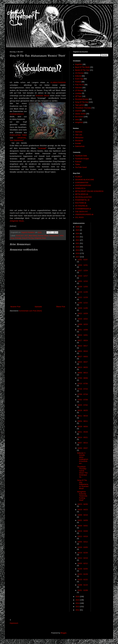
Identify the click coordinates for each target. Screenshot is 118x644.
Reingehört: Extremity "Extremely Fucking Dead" (82, 496)
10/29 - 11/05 (83, 308)
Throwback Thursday (83, 108)
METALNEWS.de (82, 194)
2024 (78, 233)
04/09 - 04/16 (83, 515)
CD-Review (79, 73)
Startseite (38, 307)
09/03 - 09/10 (83, 351)
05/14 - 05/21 (83, 437)
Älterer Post (61, 307)
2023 (78, 237)
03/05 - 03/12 (83, 542)
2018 (78, 253)
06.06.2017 (20, 236)
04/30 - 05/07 (83, 448)
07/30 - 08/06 (83, 378)
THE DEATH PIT (82, 212)
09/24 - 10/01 (83, 335)
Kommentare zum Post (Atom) (30, 311)
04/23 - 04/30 (83, 504)
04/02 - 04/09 (83, 520)
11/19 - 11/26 (83, 292)
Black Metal (33, 236)
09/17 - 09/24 (83, 340)
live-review (79, 117)
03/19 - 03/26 (83, 531)
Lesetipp (78, 93)
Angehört (79, 64)
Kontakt (78, 143)
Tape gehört (80, 105)
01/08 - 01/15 (83, 585)
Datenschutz (80, 146)
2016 (78, 596)
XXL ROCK (79, 217)
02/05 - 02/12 (83, 563)
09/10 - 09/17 (83, 346)
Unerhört (78, 111)
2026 (78, 227)
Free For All (80, 85)
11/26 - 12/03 (83, 287)
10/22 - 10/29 (83, 313)
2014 (78, 603)
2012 (78, 610)
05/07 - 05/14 (83, 443)
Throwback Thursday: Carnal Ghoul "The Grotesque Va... (82, 472)
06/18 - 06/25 (83, 410)
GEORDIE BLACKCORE (85, 180)
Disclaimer (79, 141)
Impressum (14, 623)
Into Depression (17, 140)
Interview (79, 88)
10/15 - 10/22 (83, 319)
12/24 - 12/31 (83, 265)
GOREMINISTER (82, 183)
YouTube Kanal (81, 167)
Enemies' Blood (42, 96)
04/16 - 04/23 (83, 510)
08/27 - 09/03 (83, 357)
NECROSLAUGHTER (83, 197)
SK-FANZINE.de (81, 206)
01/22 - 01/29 (83, 574)
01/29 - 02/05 (83, 569)
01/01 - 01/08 (83, 590)
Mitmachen (79, 138)
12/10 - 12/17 (83, 276)
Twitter (78, 164)
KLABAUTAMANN (58, 82)
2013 (78, 607)
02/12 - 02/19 (83, 558)
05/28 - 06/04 (83, 427)
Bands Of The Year (82, 70)
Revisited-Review (82, 99)
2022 (78, 240)
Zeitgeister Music (17, 221)
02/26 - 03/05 (83, 547)
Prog (12, 238)
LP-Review (79, 90)
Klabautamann (54, 236)
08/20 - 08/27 (83, 362)
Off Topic (79, 96)
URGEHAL (22, 138)
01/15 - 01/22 (83, 580)
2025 (78, 230)
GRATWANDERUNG (83, 185)
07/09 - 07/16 (83, 394)
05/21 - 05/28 (83, 432)
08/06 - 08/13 (83, 373)
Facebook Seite (81, 156)
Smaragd (42, 148)
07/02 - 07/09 (83, 400)
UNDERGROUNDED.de (84, 214)
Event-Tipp (79, 79)
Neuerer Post (15, 307)
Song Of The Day (28, 238)
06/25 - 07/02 (83, 405)
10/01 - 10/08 (83, 330)
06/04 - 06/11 (83, 421)
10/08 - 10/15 (83, 324)
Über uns (79, 135)
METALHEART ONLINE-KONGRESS (89, 191)
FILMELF (79, 177)
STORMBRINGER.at (83, 209)
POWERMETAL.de (82, 200)
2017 (26, 236)
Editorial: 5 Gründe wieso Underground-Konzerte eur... (83, 458)
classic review (80, 114)
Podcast (78, 162)
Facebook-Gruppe (82, 159)
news (77, 120)
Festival (78, 82)
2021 (78, 243)
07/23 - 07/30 (83, 384)
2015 (78, 600)
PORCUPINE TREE (18, 135)
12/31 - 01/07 (83, 260)
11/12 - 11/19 (83, 297)
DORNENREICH (17, 114)
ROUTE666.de (81, 203)
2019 (78, 250)
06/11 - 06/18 (83, 416)
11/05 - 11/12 (83, 303)
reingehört (79, 122)
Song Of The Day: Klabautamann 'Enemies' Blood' (83, 484)
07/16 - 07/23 (83, 389)
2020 (78, 247)
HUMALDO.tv (80, 188)
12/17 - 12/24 (83, 270)
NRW (62, 236)
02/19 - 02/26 (83, 553)
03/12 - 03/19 (83, 536)
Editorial (78, 76)
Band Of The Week (82, 67)
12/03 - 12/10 (83, 281)
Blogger (63, 633)
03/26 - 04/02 (83, 526)
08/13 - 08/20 (83, 367)
